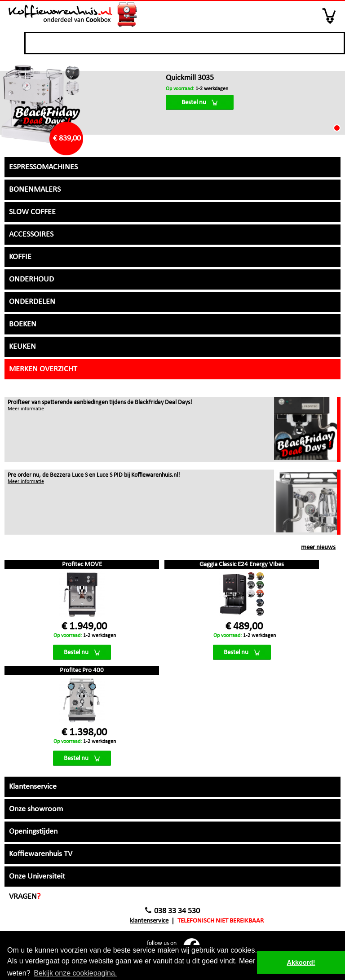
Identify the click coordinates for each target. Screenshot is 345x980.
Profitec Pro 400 (82, 670)
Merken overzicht (43, 369)
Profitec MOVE (82, 565)
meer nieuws (318, 547)
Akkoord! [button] (301, 962)
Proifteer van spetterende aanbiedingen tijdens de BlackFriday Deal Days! (100, 402)
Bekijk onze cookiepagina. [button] (75, 973)
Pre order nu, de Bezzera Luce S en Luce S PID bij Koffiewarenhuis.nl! (94, 475)
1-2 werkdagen (197, 89)
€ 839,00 (67, 138)
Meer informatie (26, 409)
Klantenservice (149, 921)
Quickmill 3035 (190, 78)
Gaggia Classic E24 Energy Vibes (242, 565)
